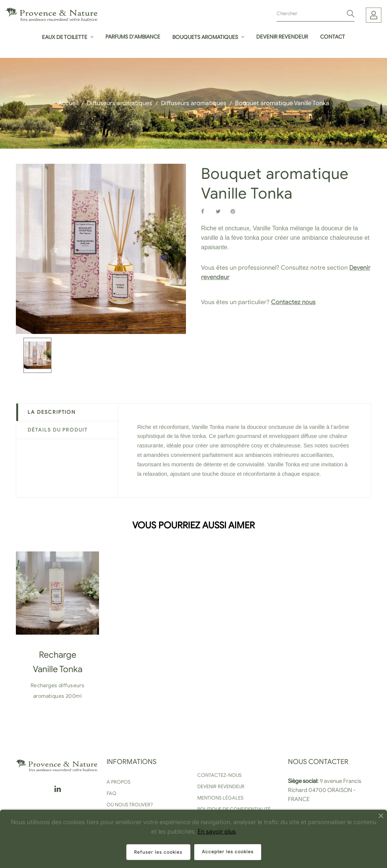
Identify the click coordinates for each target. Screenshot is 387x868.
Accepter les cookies (228, 852)
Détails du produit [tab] (58, 430)
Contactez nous (293, 302)
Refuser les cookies (158, 852)
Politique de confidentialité (234, 809)
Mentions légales (220, 798)
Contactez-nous (219, 775)
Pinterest (236, 212)
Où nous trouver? (130, 805)
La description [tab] (52, 412)
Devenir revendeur (221, 786)
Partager (207, 212)
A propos (118, 782)
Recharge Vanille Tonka (58, 662)
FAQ (111, 793)
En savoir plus (217, 832)
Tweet (221, 212)
